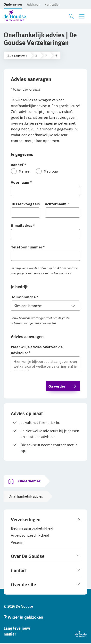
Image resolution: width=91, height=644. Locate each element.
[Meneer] (21, 171)
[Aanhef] (45, 165)
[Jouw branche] (45, 297)
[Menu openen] (82, 16)
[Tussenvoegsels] (25, 204)
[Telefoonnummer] (45, 247)
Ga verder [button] (57, 386)
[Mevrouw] (47, 171)
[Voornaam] (45, 183)
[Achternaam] (62, 204)
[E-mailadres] (45, 226)
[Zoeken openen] (71, 16)
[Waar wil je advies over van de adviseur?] (45, 350)
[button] (13, 4)
